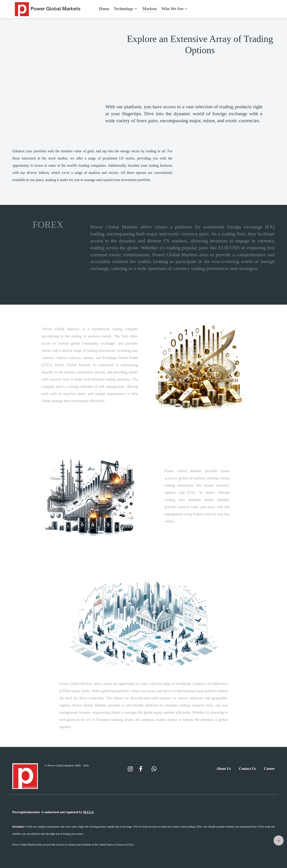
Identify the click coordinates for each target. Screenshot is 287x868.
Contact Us (247, 769)
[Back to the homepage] (48, 9)
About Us (224, 769)
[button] (279, 840)
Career (269, 769)
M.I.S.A (88, 812)
